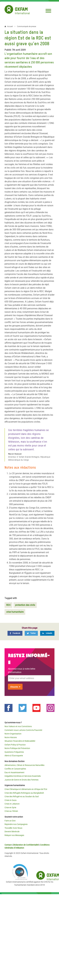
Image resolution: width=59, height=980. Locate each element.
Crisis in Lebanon (12, 804)
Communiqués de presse (27, 26)
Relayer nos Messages (14, 835)
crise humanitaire (15, 612)
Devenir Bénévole (12, 832)
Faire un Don (10, 821)
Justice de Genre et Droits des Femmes (21, 780)
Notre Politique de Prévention (17, 748)
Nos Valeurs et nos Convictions (18, 726)
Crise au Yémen (11, 811)
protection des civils (25, 605)
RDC (8, 605)
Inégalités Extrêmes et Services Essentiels (23, 776)
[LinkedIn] (47, 633)
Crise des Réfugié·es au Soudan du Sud (22, 796)
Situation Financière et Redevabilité (20, 741)
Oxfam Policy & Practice (15, 745)
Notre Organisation (13, 734)
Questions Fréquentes (14, 752)
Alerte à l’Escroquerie (14, 756)
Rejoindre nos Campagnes (16, 824)
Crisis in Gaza (10, 800)
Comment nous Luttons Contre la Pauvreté (23, 730)
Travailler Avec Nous (13, 828)
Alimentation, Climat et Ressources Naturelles (24, 765)
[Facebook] (15, 633)
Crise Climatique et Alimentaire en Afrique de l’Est (26, 789)
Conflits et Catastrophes (15, 769)
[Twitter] (31, 633)
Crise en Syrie (10, 807)
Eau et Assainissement (14, 772)
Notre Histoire (11, 737)
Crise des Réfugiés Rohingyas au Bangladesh (24, 793)
